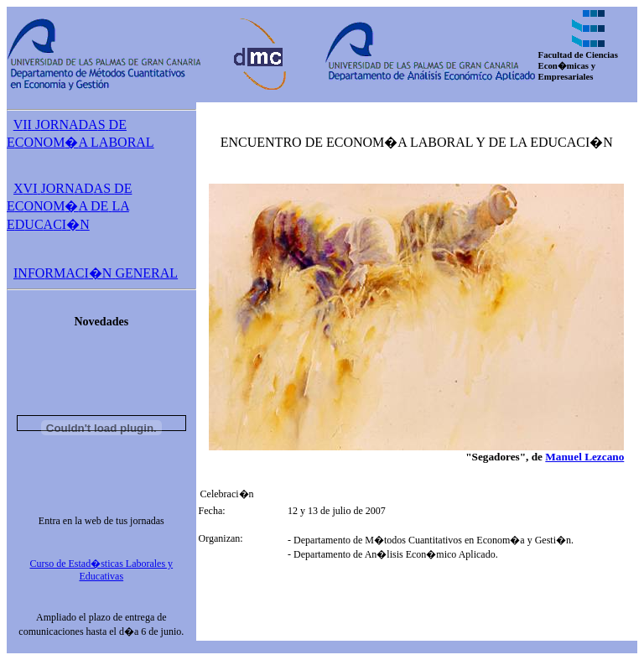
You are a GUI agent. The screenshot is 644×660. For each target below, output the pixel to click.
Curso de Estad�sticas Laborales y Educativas (101, 570)
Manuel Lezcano (584, 457)
